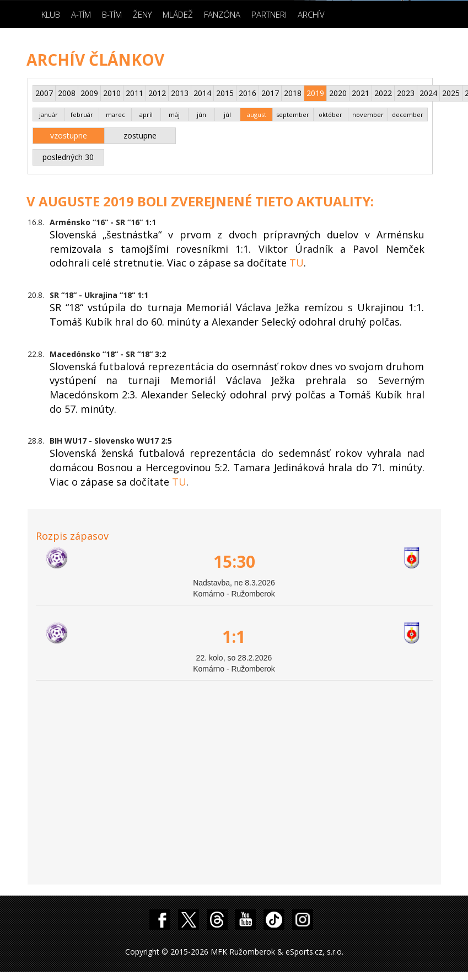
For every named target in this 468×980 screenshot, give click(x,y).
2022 (383, 93)
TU (297, 263)
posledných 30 (68, 157)
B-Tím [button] (112, 14)
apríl (146, 114)
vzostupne (69, 135)
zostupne (140, 135)
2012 (157, 93)
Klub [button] (51, 14)
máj (174, 114)
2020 (338, 93)
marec (115, 114)
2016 (248, 93)
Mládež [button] (178, 14)
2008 (67, 93)
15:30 (234, 561)
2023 (406, 93)
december (408, 114)
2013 (180, 93)
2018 (293, 93)
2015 (225, 93)
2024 (428, 93)
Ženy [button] (142, 14)
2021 (361, 93)
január (49, 114)
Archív (311, 14)
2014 (202, 93)
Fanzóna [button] (222, 14)
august (257, 114)
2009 (89, 93)
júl (227, 114)
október (330, 114)
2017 (270, 93)
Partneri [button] (269, 14)
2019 (315, 93)
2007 (44, 93)
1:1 (234, 637)
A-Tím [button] (81, 14)
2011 (135, 93)
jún (201, 114)
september (293, 114)
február (82, 114)
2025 (451, 93)
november (368, 114)
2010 (112, 93)
